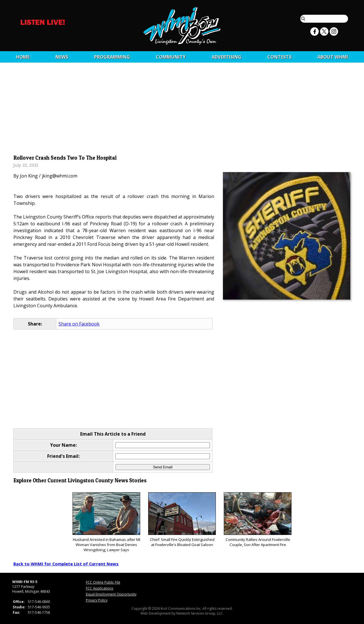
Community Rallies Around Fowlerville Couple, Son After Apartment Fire (258, 520)
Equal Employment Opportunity (111, 594)
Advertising (227, 57)
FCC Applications (100, 588)
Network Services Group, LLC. (200, 613)
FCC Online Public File (103, 582)
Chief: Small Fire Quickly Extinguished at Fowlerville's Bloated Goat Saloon (182, 520)
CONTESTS (279, 57)
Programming (112, 57)
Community (171, 57)
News (62, 57)
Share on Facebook (79, 324)
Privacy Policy (97, 600)
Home (23, 57)
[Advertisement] (182, 110)
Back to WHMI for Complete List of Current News (66, 564)
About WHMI (333, 57)
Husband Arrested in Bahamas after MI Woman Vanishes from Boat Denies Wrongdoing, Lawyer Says (106, 522)
